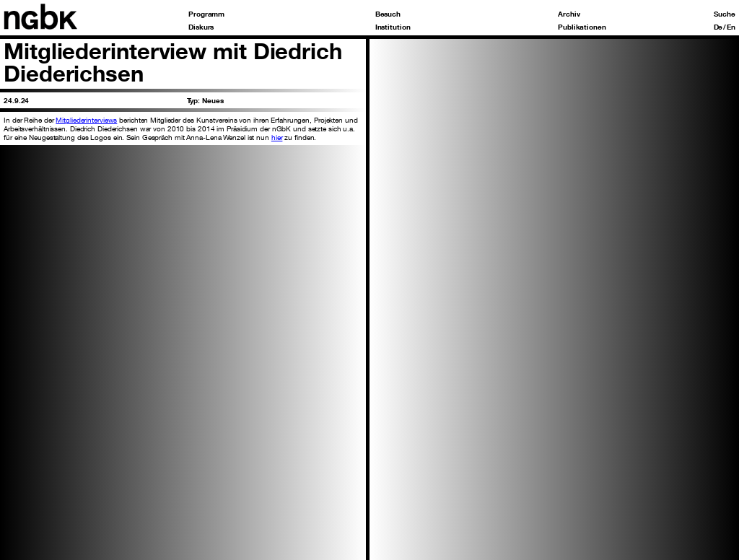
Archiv (569, 14)
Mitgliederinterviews (86, 120)
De (718, 27)
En (731, 27)
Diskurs (201, 27)
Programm (206, 14)
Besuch (388, 14)
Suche (725, 14)
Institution (393, 27)
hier (277, 137)
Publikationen (582, 27)
